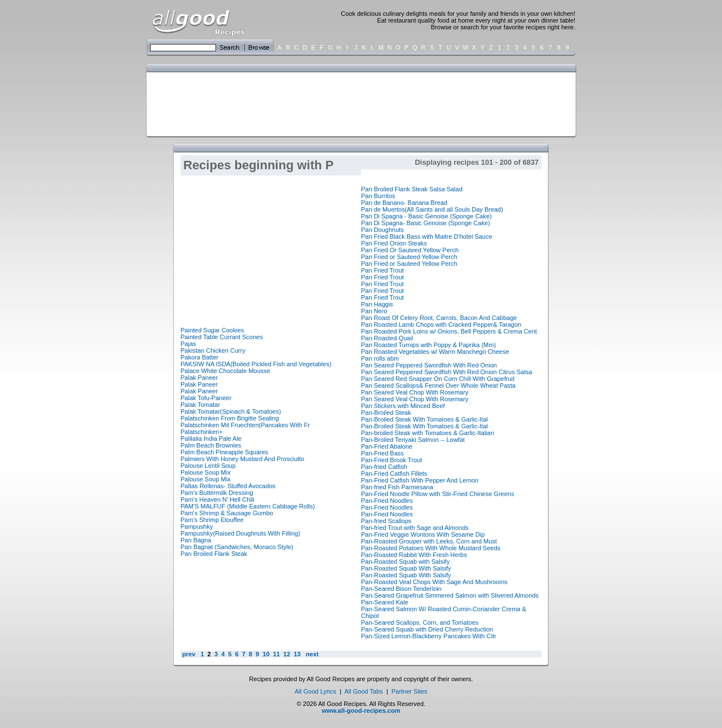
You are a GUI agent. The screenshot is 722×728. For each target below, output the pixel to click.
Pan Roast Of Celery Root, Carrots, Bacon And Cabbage (439, 318)
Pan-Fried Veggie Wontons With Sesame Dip (423, 534)
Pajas (188, 344)
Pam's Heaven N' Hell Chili (217, 499)
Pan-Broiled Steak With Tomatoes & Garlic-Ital (424, 419)
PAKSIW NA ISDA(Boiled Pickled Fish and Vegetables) (256, 364)
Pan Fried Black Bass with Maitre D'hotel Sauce (427, 236)
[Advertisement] (359, 103)
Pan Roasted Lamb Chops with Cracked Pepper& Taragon (441, 324)
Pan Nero (374, 311)
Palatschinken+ (202, 432)
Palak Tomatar (200, 405)
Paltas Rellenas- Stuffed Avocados (228, 486)
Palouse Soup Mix (206, 472)
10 (266, 654)
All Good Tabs (364, 691)
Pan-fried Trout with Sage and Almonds (415, 528)
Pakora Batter (199, 357)
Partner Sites (410, 691)
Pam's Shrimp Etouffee (212, 520)
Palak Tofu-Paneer (206, 398)
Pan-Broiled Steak (386, 413)
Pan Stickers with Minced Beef (403, 406)
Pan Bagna (196, 540)
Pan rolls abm (380, 358)
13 (297, 654)
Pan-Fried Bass (382, 453)
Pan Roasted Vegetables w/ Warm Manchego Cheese (435, 352)
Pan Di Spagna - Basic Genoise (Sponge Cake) (426, 216)
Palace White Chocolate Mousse (225, 371)
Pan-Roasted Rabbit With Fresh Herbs (414, 555)
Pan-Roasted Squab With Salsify (406, 568)
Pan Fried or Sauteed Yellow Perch (409, 257)
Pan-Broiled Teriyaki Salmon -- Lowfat (413, 440)
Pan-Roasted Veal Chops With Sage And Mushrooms (434, 582)
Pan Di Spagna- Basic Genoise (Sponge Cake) (426, 223)
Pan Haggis (377, 304)
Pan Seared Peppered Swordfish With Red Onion (429, 365)
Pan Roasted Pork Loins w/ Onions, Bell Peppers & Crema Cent (449, 331)
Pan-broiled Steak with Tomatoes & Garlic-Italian (428, 433)
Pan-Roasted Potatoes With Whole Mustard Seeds (431, 548)
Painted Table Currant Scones (222, 337)
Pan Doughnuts (382, 230)
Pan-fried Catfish (384, 467)
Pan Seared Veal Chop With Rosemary (415, 392)
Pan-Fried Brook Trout (391, 460)
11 (276, 654)
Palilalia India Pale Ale (211, 438)
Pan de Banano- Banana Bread (404, 203)
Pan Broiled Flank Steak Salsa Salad (412, 189)
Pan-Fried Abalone (387, 446)
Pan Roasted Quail (387, 338)
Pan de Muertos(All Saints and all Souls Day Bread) (432, 209)
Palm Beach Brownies (211, 445)
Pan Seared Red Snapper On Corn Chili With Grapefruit (438, 379)
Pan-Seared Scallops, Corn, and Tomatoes (420, 622)
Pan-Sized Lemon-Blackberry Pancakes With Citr (429, 636)
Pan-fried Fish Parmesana (397, 487)
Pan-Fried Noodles (387, 501)
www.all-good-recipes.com (361, 711)
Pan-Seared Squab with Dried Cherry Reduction (427, 629)
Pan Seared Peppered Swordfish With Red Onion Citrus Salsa (446, 372)
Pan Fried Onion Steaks (394, 243)
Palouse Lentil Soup (208, 466)
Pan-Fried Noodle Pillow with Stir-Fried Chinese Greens (437, 494)
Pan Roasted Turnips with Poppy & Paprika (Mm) (428, 345)
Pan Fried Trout (382, 270)
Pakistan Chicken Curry (213, 350)
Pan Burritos (378, 196)
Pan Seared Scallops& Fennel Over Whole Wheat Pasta (438, 385)
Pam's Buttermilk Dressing (217, 493)
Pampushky (197, 527)
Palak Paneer (199, 378)
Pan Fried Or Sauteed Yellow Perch (410, 250)
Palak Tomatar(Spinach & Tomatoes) (231, 411)
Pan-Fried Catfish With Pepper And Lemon (420, 480)
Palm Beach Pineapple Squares (224, 452)
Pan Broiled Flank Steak (214, 554)
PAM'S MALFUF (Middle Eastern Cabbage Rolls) (248, 506)
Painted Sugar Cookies (212, 330)
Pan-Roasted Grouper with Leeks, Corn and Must (429, 541)
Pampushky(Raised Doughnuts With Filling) (240, 533)
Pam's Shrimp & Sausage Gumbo (227, 513)
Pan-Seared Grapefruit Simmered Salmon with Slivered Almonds (450, 595)
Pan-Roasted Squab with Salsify (405, 562)
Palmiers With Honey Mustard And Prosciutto (242, 459)
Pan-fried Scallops (386, 521)
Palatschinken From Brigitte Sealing (230, 418)
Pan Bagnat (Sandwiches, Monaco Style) (237, 547)
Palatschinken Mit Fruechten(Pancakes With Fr (245, 425)
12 (287, 654)
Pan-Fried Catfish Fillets (394, 473)
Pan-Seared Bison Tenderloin (401, 589)
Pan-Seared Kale (385, 602)
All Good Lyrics (315, 691)
